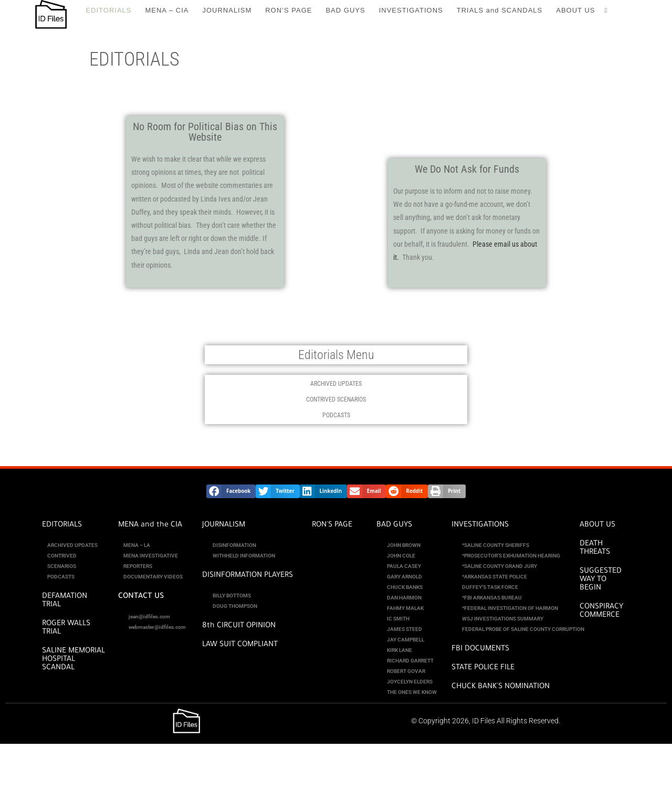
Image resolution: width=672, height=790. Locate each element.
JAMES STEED (405, 629)
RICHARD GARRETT (410, 661)
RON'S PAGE (332, 525)
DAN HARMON (404, 598)
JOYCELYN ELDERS (410, 682)
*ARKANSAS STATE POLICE (495, 577)
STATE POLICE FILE (483, 668)
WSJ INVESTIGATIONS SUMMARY (503, 619)
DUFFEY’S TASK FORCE (490, 587)
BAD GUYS (394, 525)
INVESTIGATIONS (480, 525)
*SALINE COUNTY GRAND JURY (500, 566)
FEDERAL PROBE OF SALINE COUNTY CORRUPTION (523, 629)
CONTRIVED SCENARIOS (336, 399)
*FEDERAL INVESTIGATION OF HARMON (510, 608)
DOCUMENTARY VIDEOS (153, 577)
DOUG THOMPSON (235, 606)
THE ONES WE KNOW (412, 692)
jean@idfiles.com (149, 617)
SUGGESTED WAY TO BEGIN (601, 580)
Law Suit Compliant (240, 645)
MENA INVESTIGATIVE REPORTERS (151, 561)
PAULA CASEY (404, 566)
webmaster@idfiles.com (157, 627)
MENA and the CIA (150, 525)
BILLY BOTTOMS (232, 596)
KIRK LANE (400, 650)
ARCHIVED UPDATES (336, 384)
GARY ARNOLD (405, 577)
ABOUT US (597, 525)
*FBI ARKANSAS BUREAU (492, 598)
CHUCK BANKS (405, 587)
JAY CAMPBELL (406, 640)
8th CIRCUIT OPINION (239, 626)
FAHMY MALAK (405, 608)
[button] (231, 491)
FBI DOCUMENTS (480, 649)
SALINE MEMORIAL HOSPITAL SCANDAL (73, 660)
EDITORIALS (62, 525)
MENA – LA (137, 545)
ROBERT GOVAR (406, 671)
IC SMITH (398, 619)
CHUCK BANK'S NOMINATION (501, 687)
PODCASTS (336, 415)
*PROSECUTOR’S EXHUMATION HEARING (511, 556)
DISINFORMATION (234, 545)
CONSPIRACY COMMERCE (601, 612)
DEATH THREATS (595, 549)
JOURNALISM (224, 525)
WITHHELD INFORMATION (244, 556)
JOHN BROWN (404, 545)
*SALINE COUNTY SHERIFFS (496, 545)
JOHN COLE (401, 556)
